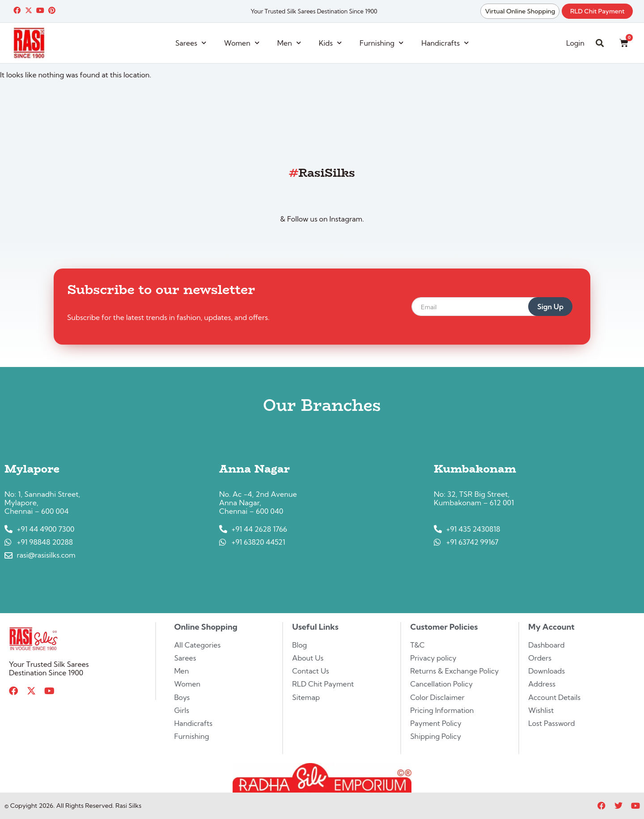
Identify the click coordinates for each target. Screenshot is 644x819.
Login (575, 43)
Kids (330, 43)
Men (289, 43)
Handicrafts (445, 43)
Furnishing (381, 43)
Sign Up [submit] (550, 307)
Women (242, 43)
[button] (600, 43)
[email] (481, 307)
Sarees (191, 43)
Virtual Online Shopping (519, 11)
